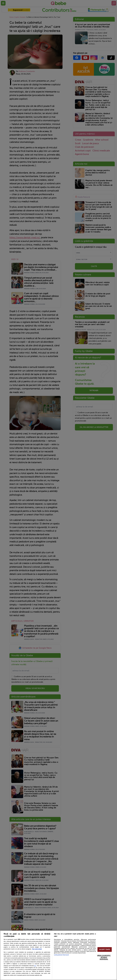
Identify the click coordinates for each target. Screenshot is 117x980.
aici (35, 966)
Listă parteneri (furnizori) (61, 955)
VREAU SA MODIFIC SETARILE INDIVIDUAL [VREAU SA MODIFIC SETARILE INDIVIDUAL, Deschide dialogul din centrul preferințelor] (104, 957)
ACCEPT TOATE (105, 949)
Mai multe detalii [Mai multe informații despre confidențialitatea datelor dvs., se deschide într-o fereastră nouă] (37, 949)
